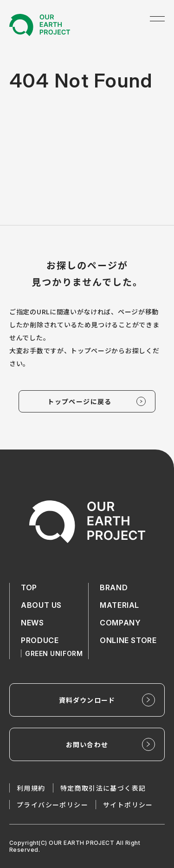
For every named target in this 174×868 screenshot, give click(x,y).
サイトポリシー (128, 805)
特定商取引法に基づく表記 (103, 788)
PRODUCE (40, 640)
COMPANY (120, 623)
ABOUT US (41, 605)
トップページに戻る (80, 401)
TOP (29, 587)
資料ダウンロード (87, 700)
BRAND (114, 587)
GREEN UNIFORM (54, 653)
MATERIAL (119, 605)
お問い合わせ (87, 744)
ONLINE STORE (128, 640)
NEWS (32, 623)
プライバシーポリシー (52, 805)
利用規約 (31, 788)
